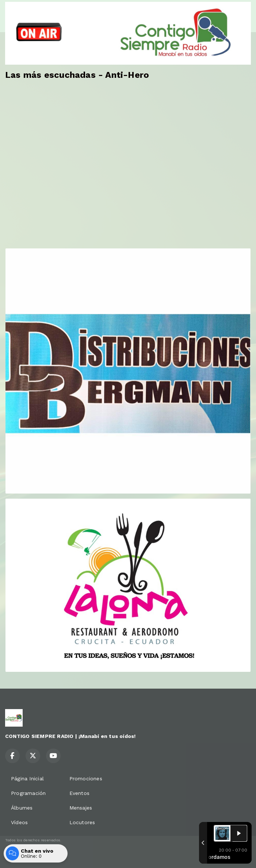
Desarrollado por (30, 854)
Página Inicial (27, 778)
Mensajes (81, 808)
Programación (28, 793)
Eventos (79, 793)
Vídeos (19, 822)
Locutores (82, 822)
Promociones (86, 778)
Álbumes (22, 808)
